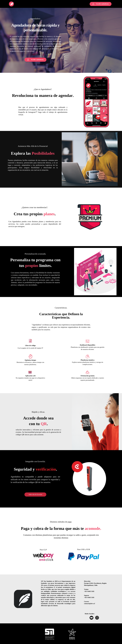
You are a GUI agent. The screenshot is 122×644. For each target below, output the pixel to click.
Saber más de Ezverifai (35, 494)
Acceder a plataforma (102, 4)
